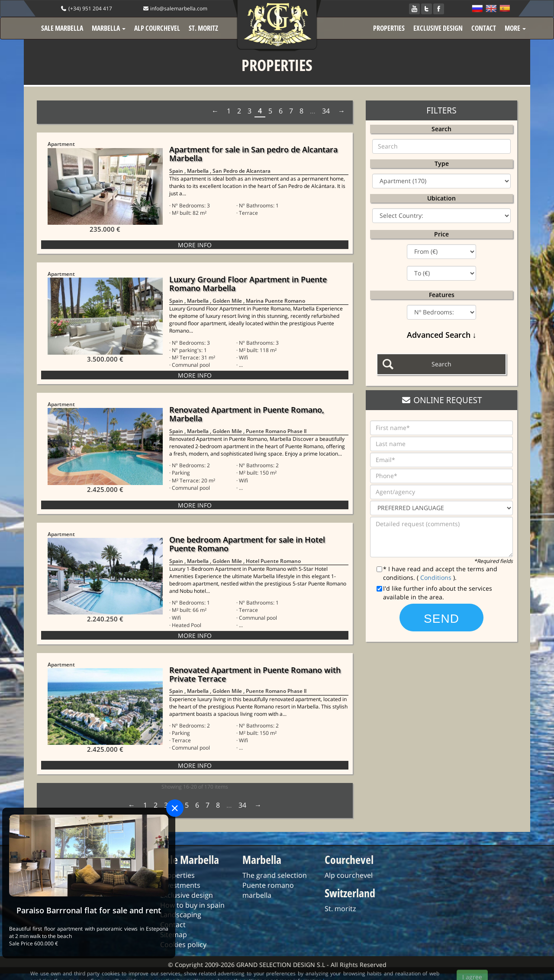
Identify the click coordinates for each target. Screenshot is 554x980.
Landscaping (181, 915)
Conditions (437, 577)
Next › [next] (341, 111)
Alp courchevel (349, 875)
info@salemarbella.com (175, 8)
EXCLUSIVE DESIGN (438, 28)
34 (326, 111)
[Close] (175, 808)
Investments (180, 885)
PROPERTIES (389, 28)
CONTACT (484, 28)
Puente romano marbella (268, 890)
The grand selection (275, 875)
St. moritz (340, 909)
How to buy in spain (192, 905)
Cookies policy (183, 944)
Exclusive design (187, 895)
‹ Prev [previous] (216, 111)
